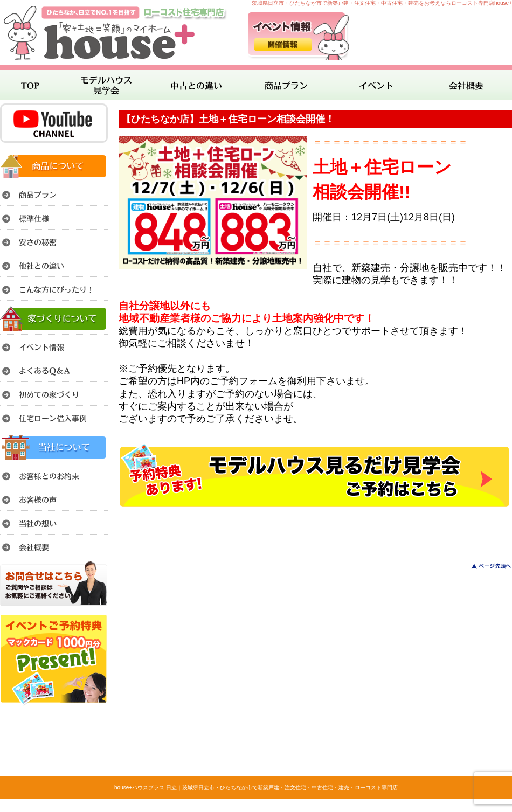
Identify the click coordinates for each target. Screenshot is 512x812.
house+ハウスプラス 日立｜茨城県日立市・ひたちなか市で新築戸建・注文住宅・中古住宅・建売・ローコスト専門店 (256, 787)
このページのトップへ (485, 566)
